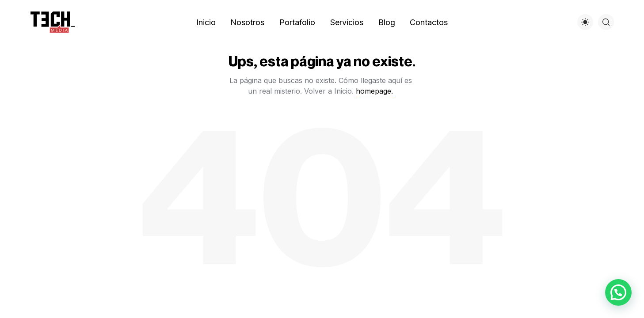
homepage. (374, 91)
